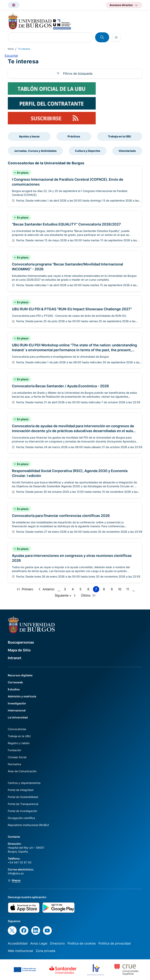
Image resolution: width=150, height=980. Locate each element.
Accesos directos (121, 5)
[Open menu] (116, 37)
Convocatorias (17, 729)
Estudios (14, 689)
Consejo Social (17, 757)
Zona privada (46, 951)
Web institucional (20, 951)
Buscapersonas (21, 642)
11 (128, 590)
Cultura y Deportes (88, 151)
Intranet (15, 658)
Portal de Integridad (21, 790)
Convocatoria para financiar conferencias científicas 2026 (61, 516)
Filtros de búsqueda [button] (78, 73)
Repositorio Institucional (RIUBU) (28, 825)
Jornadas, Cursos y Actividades (35, 151)
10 (120, 590)
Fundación (14, 750)
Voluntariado (127, 151)
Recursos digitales (20, 675)
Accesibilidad (18, 943)
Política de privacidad (115, 943)
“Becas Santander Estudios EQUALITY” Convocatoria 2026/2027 (66, 224)
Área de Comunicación (22, 771)
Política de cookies (82, 943)
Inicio (11, 49)
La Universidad (18, 717)
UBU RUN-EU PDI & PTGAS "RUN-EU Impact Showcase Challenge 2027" (72, 309)
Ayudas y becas (29, 136)
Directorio (57, 943)
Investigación (17, 703)
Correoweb (15, 682)
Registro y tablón (19, 743)
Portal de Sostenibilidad (23, 797)
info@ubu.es (16, 873)
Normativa (14, 764)
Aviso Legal (39, 943)
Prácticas (74, 136)
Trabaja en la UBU (120, 136)
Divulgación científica (21, 818)
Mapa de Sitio (19, 650)
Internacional (17, 710)
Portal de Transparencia (23, 804)
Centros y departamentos (24, 783)
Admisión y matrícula (22, 696)
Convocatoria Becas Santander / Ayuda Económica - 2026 (60, 386)
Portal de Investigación (22, 811)
